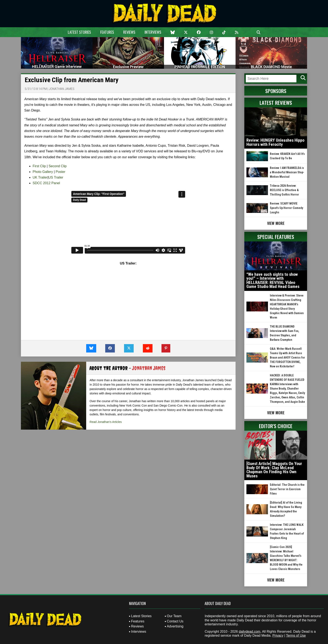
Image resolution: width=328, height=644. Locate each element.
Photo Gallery (43, 172)
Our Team (174, 616)
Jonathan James (62, 89)
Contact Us (175, 621)
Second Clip (58, 166)
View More (276, 223)
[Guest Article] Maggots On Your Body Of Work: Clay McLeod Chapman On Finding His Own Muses (274, 470)
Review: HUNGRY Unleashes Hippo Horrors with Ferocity (275, 142)
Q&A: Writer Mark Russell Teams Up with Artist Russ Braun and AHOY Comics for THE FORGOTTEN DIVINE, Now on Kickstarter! (287, 358)
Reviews (129, 32)
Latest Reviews (276, 102)
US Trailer (56, 177)
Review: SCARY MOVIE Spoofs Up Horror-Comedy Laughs (286, 208)
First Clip (39, 166)
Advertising (175, 626)
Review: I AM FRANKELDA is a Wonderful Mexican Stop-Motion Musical (287, 172)
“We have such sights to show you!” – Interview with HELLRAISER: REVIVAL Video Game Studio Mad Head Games (273, 281)
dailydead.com (249, 632)
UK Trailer (40, 177)
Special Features (276, 237)
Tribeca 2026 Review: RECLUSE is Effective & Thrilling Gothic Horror (284, 190)
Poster (60, 172)
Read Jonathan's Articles (106, 422)
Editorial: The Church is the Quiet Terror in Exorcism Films (287, 489)
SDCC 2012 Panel (46, 183)
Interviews (153, 32)
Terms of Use (296, 636)
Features (107, 32)
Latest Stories (79, 32)
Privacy (278, 636)
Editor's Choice (276, 426)
